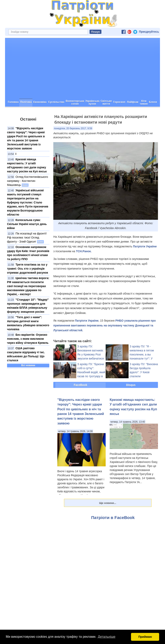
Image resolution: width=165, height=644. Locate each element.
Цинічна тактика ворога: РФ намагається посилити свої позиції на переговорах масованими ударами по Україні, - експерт (28, 286)
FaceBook (81, 385)
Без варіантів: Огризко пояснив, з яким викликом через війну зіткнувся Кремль (28, 339)
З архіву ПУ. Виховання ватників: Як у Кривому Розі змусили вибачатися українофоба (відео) (91, 354)
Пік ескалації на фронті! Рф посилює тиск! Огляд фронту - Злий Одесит (27, 238)
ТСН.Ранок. (84, 251)
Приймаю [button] (145, 637)
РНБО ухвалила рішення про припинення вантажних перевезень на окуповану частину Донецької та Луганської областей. (105, 325)
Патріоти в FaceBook (113, 517)
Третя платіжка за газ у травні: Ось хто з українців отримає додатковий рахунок (28, 269)
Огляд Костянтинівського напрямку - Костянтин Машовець (27, 181)
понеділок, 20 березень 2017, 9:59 (73, 128)
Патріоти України (145, 246)
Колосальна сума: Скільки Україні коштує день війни (27, 224)
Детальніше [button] (107, 637)
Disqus (131, 385)
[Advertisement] (82, 68)
